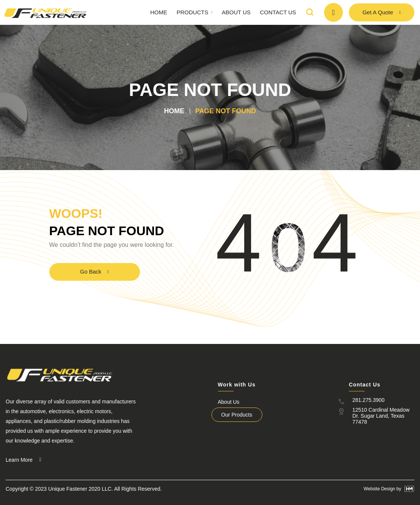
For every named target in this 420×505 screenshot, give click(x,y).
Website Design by (382, 489)
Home (159, 12)
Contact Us (278, 12)
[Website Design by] (409, 489)
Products (194, 12)
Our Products (233, 415)
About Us (236, 12)
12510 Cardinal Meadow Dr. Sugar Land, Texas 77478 (382, 414)
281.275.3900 (365, 400)
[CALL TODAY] (333, 12)
